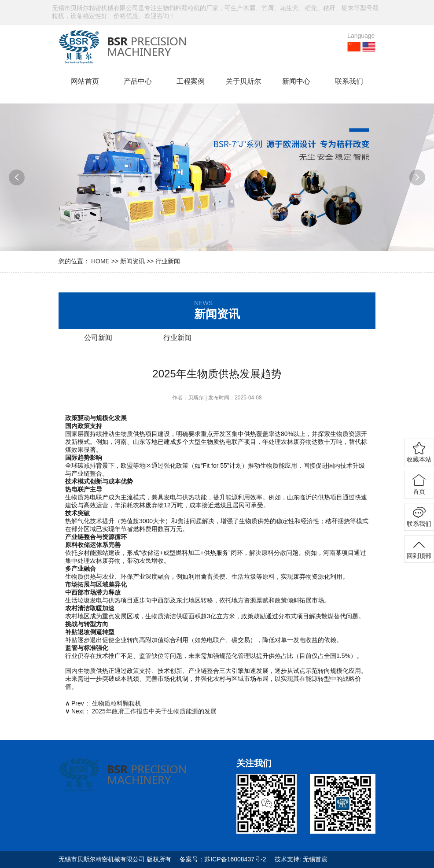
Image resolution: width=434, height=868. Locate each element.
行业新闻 (168, 261)
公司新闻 (98, 338)
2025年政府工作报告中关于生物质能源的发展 (154, 711)
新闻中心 (296, 81)
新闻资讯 (132, 261)
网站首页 (85, 81)
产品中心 (138, 81)
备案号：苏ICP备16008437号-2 (223, 859)
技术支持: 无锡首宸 (301, 859)
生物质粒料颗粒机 (117, 703)
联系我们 (349, 81)
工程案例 (191, 81)
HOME (100, 261)
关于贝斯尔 (243, 81)
